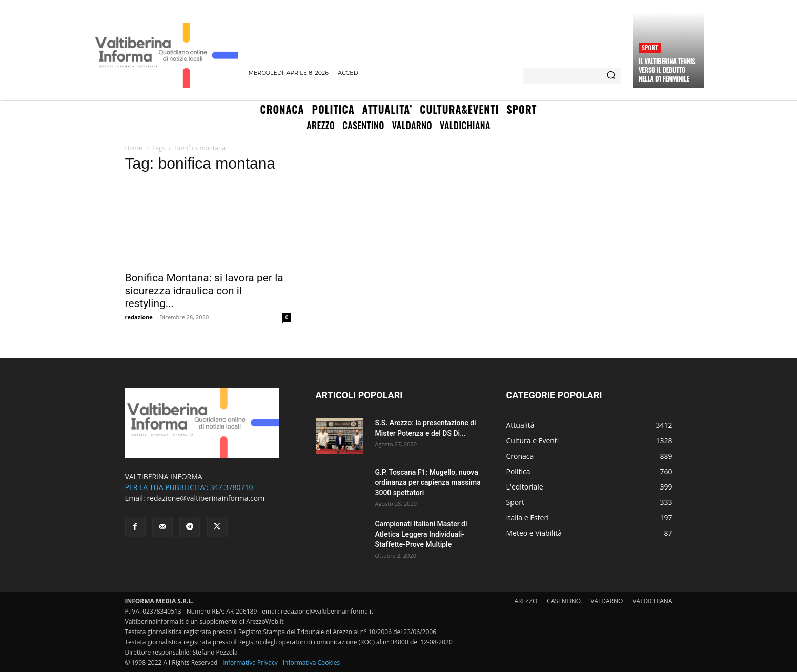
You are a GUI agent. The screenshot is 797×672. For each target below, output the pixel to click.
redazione (139, 317)
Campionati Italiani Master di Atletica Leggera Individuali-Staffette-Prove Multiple (421, 534)
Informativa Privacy (250, 663)
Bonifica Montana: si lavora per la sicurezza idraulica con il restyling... (204, 291)
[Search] (611, 76)
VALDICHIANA (652, 601)
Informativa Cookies (312, 663)
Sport (650, 47)
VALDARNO (607, 601)
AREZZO (526, 601)
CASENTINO (564, 601)
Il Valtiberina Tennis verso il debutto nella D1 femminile (667, 70)
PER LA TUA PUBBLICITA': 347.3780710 (189, 487)
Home (134, 148)
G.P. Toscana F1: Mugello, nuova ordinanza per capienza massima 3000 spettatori (428, 482)
